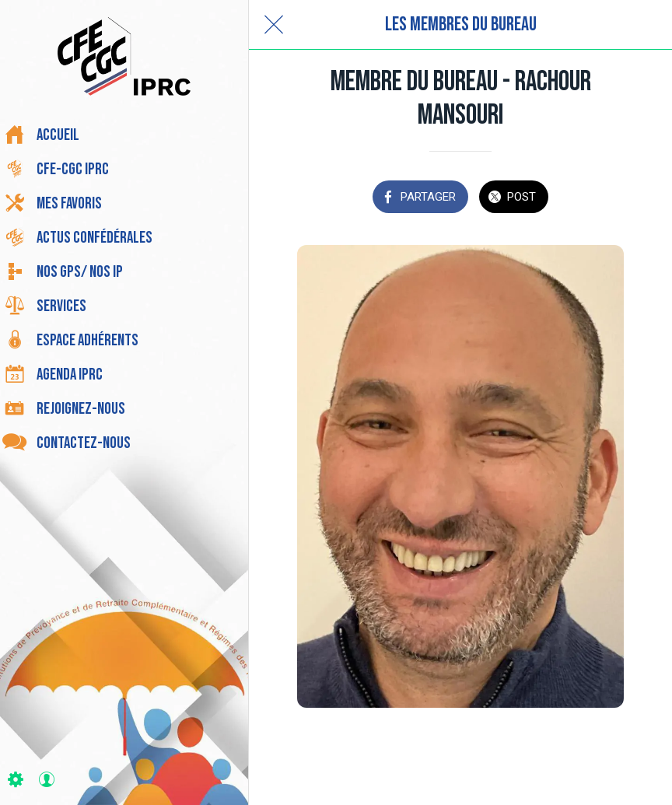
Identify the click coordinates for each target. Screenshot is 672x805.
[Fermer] (274, 25)
